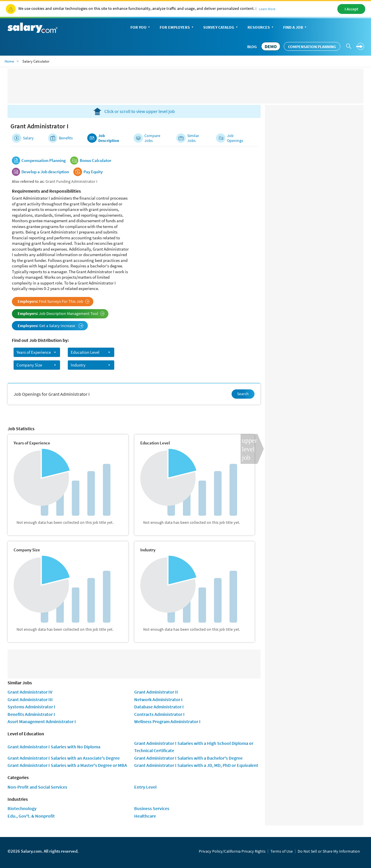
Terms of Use (282, 851)
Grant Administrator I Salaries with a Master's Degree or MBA (67, 765)
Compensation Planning (312, 47)
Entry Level (145, 787)
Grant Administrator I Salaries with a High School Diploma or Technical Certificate (194, 747)
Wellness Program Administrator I (167, 721)
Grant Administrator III (30, 699)
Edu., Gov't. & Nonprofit (31, 816)
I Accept (351, 9)
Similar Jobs (193, 138)
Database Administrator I (159, 707)
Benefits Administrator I (31, 714)
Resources (261, 28)
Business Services (152, 808)
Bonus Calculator (96, 161)
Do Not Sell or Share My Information (329, 851)
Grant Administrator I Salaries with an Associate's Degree (64, 758)
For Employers (177, 28)
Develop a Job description (45, 172)
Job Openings (235, 138)
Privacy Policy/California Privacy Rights (232, 851)
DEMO (271, 46)
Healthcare (145, 816)
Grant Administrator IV (30, 692)
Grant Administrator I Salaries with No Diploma (54, 747)
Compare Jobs (152, 138)
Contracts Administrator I (159, 714)
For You (141, 28)
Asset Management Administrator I (42, 721)
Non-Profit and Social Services (37, 787)
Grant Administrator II (156, 692)
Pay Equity (93, 172)
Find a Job (295, 28)
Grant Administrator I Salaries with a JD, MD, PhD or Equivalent (196, 765)
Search (243, 394)
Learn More (267, 9)
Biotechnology (22, 808)
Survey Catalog (221, 28)
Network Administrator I (158, 699)
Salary (28, 138)
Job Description (109, 138)
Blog (252, 47)
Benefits (66, 138)
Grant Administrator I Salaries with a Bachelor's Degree (188, 758)
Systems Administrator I (31, 707)
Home (9, 61)
